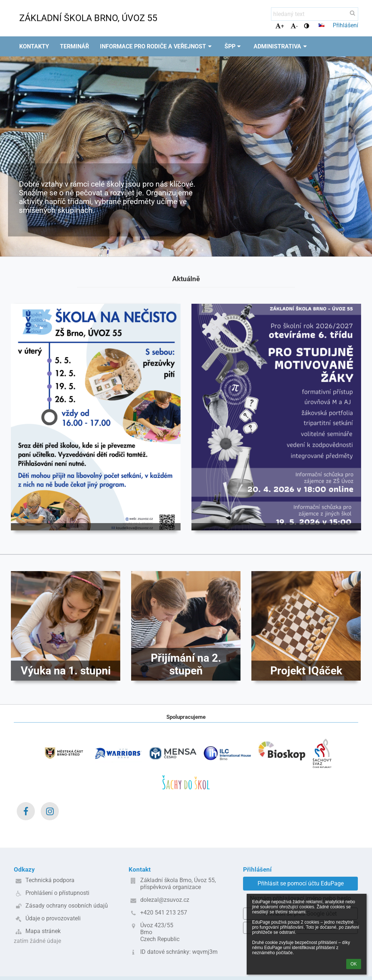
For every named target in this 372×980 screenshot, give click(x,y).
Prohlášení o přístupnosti (57, 893)
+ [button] (280, 26)
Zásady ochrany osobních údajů (67, 906)
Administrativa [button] (281, 46)
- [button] (294, 26)
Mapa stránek (43, 931)
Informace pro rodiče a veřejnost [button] (157, 46)
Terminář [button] (74, 46)
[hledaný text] (315, 14)
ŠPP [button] (234, 46)
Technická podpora (50, 880)
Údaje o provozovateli (53, 918)
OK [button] (354, 964)
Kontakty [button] (34, 46)
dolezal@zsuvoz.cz (165, 900)
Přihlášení (345, 25)
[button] (322, 25)
